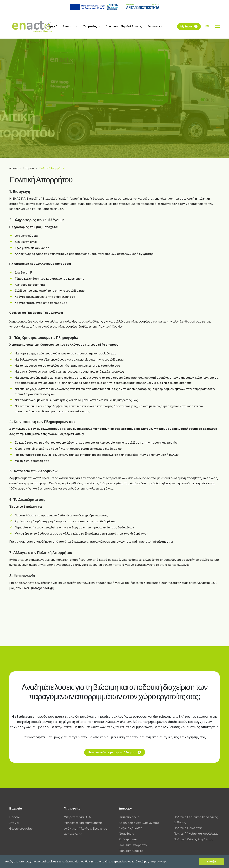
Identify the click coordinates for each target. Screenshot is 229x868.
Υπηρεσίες (90, 26)
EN (207, 26)
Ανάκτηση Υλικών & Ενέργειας (86, 829)
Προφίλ (15, 817)
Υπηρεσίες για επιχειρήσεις (83, 823)
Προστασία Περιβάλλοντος (124, 26)
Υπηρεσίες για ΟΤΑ (77, 817)
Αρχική (53, 26)
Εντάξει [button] (211, 862)
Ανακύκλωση (73, 834)
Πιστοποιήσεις (129, 817)
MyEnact (189, 26)
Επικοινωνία (155, 26)
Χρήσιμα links (128, 839)
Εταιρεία (69, 26)
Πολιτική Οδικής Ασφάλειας (193, 839)
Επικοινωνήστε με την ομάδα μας (134, 752)
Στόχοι (14, 823)
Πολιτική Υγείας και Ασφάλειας (196, 834)
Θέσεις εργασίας (21, 829)
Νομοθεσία (127, 834)
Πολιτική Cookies (131, 851)
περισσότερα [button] (159, 861)
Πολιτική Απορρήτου (134, 845)
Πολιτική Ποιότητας (188, 828)
